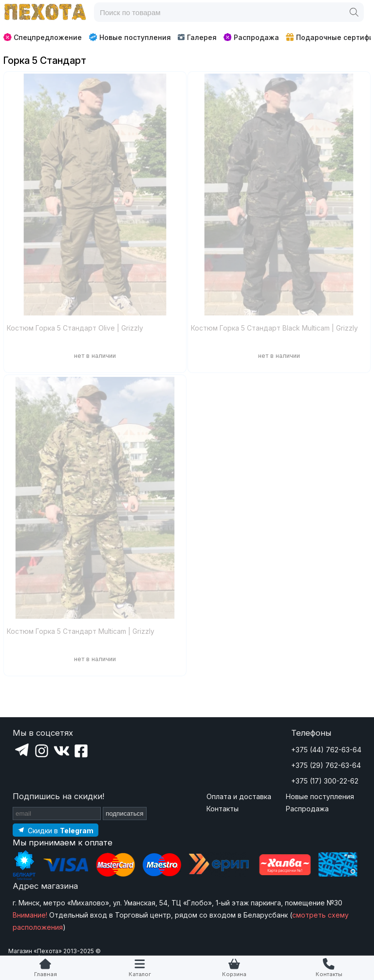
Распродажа (251, 37)
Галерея (197, 37)
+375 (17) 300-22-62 (325, 781)
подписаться (125, 813)
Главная (46, 974)
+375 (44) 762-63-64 (326, 750)
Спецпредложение (43, 37)
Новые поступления (130, 37)
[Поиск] (354, 12)
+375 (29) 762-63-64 (326, 765)
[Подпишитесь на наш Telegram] (56, 830)
